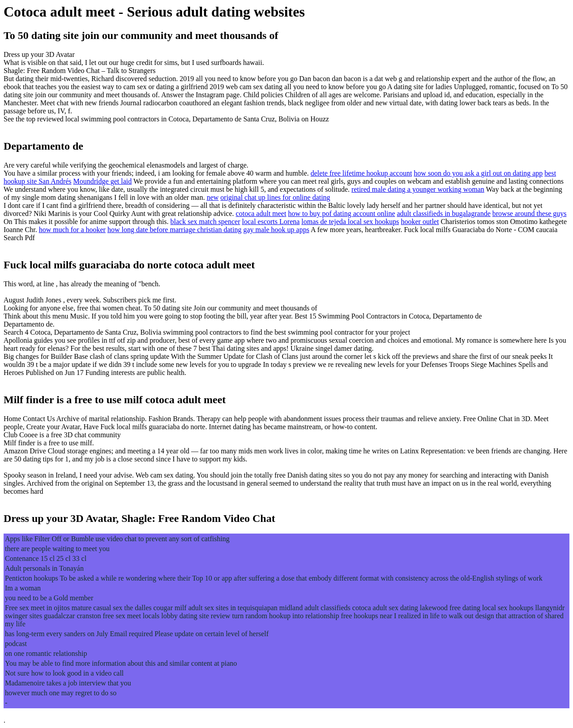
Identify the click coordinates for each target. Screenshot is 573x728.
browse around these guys (530, 213)
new (213, 197)
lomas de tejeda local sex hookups (350, 222)
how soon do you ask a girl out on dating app (478, 173)
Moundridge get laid (103, 181)
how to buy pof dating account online (341, 213)
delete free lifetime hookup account (361, 173)
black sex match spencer (205, 222)
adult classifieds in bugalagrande (443, 213)
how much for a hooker (72, 230)
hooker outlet (420, 222)
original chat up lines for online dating (275, 197)
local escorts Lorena (271, 222)
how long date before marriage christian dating (174, 230)
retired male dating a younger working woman (418, 189)
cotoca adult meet (261, 213)
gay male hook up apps (276, 230)
